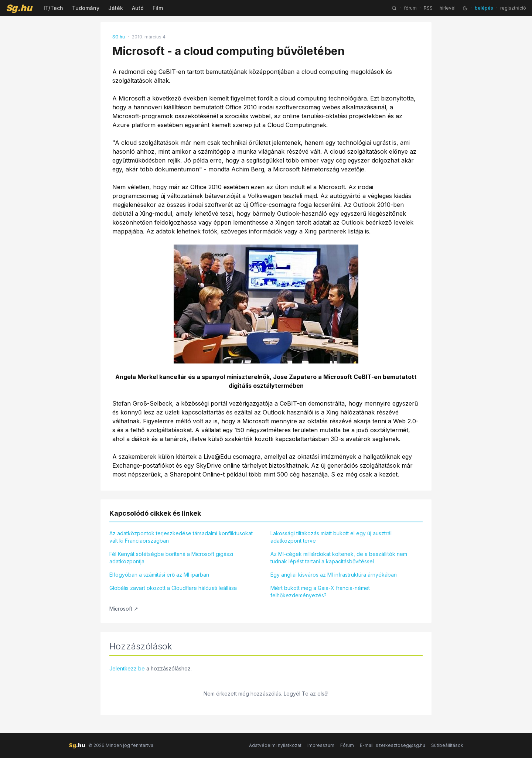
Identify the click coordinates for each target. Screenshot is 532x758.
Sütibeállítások (447, 745)
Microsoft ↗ (124, 609)
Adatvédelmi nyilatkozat (275, 745)
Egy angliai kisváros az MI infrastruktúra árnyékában (334, 575)
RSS (428, 8)
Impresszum (321, 745)
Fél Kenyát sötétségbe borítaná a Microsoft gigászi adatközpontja (171, 558)
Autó (138, 8)
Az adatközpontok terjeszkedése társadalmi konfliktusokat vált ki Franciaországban (181, 537)
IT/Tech (53, 8)
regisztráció (513, 8)
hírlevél (448, 8)
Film (158, 8)
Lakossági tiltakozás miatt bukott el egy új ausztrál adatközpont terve (331, 537)
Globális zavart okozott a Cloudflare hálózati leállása (173, 588)
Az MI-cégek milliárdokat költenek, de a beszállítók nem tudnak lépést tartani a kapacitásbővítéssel (339, 558)
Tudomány (86, 8)
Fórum (347, 745)
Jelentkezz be (127, 668)
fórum (410, 8)
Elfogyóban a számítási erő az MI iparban (159, 575)
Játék (116, 8)
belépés (484, 8)
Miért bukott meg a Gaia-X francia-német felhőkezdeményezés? (320, 592)
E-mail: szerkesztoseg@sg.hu (393, 745)
